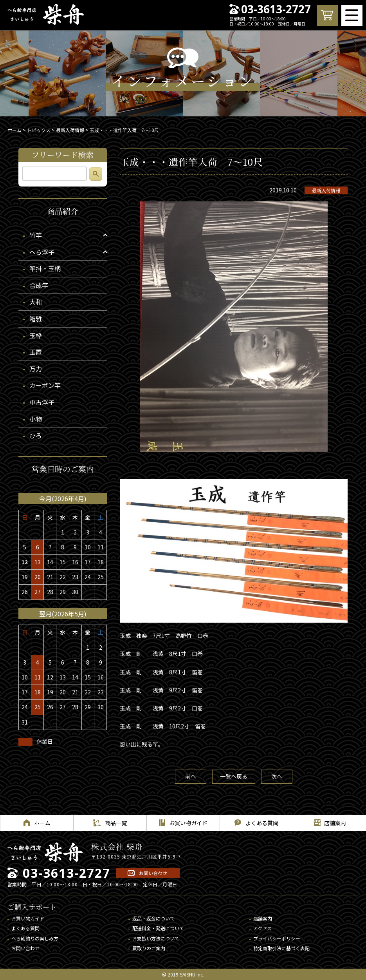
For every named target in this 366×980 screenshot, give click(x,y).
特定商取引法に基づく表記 (281, 948)
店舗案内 (263, 918)
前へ (191, 776)
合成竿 (39, 285)
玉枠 (36, 335)
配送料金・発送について (158, 928)
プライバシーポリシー (277, 938)
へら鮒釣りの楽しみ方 (35, 938)
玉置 (36, 352)
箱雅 (36, 319)
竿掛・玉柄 (45, 268)
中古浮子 (42, 402)
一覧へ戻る (234, 776)
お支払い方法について (156, 938)
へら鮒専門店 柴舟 (46, 14)
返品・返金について (153, 918)
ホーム (14, 130)
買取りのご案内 (149, 948)
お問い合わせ (153, 873)
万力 (36, 369)
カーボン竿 (45, 385)
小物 (36, 419)
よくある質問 (25, 928)
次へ (277, 776)
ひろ (36, 435)
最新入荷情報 (326, 190)
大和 (36, 302)
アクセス (262, 928)
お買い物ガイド (28, 918)
